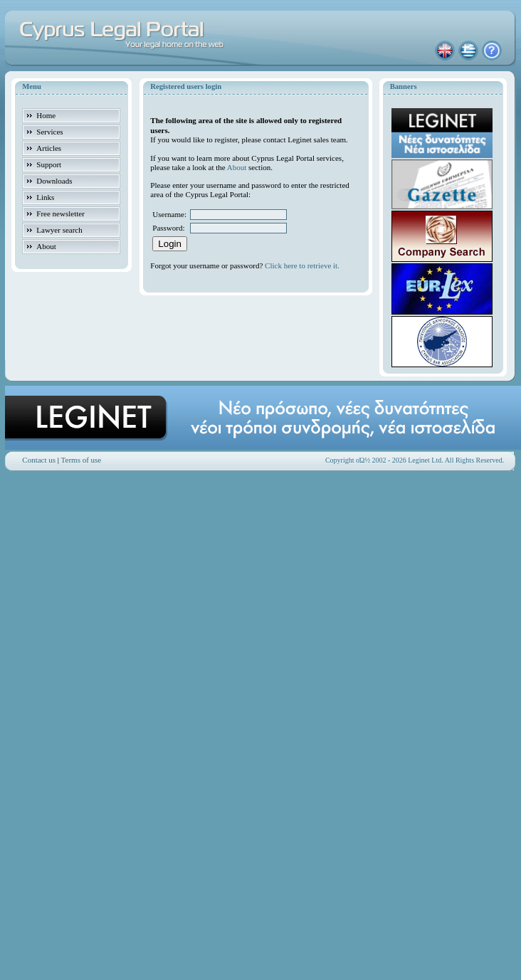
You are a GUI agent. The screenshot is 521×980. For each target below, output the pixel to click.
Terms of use (81, 460)
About (237, 167)
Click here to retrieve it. (302, 265)
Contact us (39, 460)
